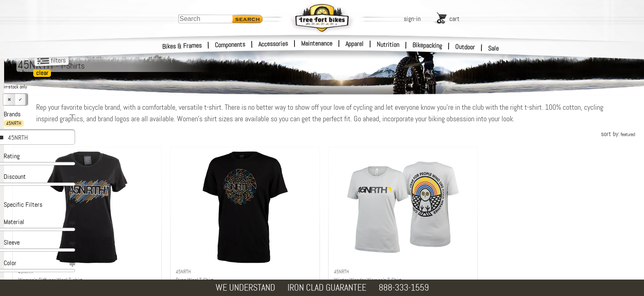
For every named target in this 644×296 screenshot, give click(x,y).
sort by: (618, 145)
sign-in (412, 19)
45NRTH (18, 138)
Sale (493, 49)
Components (230, 45)
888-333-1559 (404, 288)
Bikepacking (427, 45)
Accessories (273, 44)
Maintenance (317, 43)
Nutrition (388, 44)
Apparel (354, 44)
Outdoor (465, 47)
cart (454, 19)
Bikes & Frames (182, 46)
